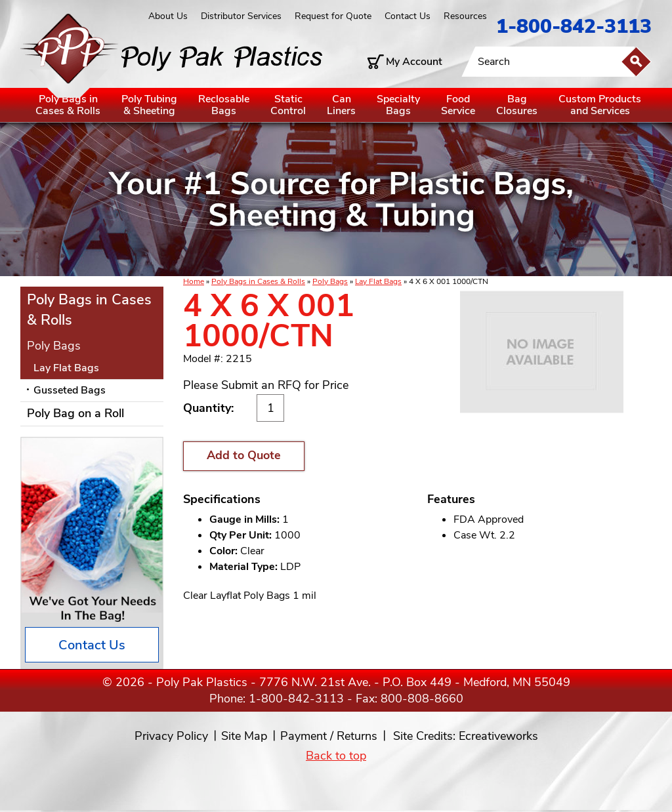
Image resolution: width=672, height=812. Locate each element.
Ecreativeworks (498, 736)
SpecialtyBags (398, 105)
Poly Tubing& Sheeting (149, 105)
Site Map (244, 736)
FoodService (458, 105)
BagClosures (517, 105)
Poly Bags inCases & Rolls (68, 105)
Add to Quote (244, 455)
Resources (465, 16)
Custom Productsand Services (600, 105)
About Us (168, 16)
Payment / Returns (329, 736)
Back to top (336, 756)
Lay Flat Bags (378, 281)
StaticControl (288, 105)
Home (194, 281)
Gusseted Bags (70, 390)
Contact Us (408, 16)
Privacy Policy (171, 736)
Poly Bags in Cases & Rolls (258, 281)
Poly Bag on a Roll (75, 413)
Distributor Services (241, 16)
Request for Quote (333, 16)
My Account (414, 62)
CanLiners (341, 105)
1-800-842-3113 (574, 27)
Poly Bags (330, 281)
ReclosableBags (224, 105)
